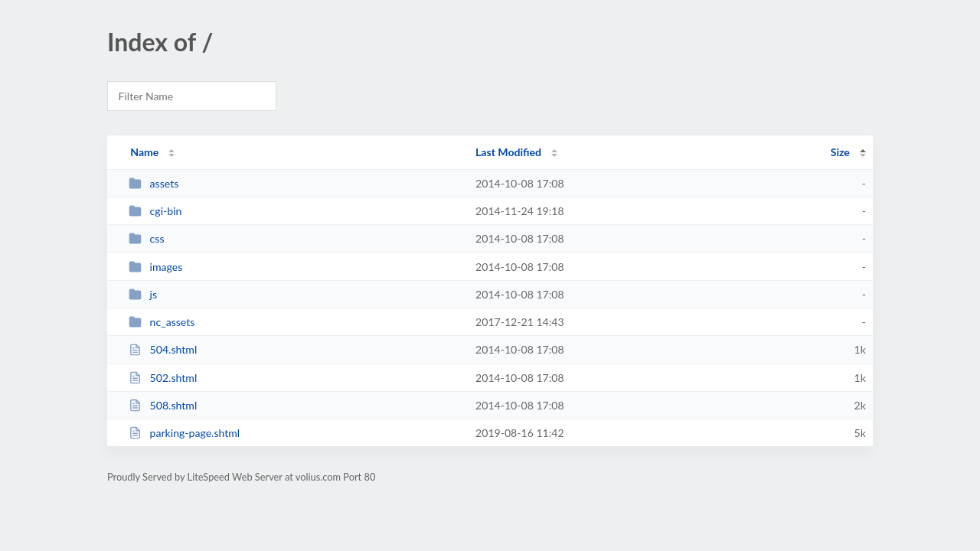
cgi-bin (155, 211)
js (143, 294)
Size (840, 152)
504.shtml (163, 349)
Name (144, 152)
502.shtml (163, 378)
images (155, 267)
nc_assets (162, 322)
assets (154, 183)
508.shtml (163, 405)
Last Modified (508, 152)
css (146, 238)
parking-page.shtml (184, 433)
